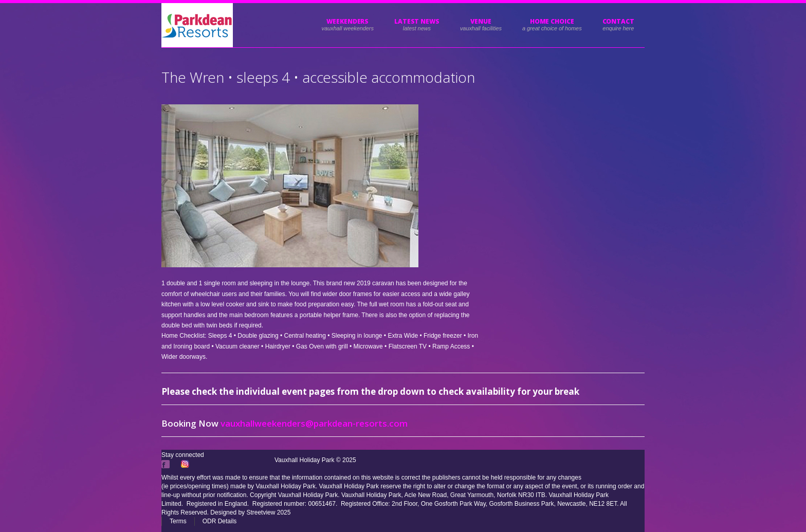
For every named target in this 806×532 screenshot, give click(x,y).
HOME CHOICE (552, 21)
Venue (481, 21)
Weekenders (347, 21)
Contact (618, 21)
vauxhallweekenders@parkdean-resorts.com (314, 423)
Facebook (167, 464)
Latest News (417, 21)
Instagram (186, 464)
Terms (178, 521)
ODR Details (220, 521)
